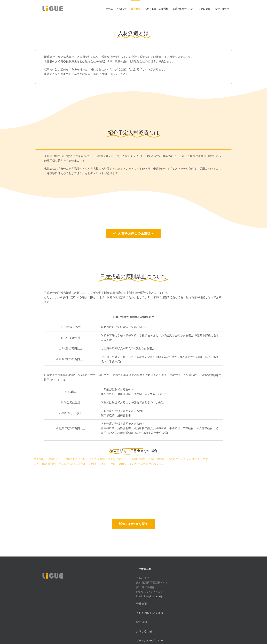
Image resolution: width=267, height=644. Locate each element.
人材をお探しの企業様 (150, 613)
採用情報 (142, 622)
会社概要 (142, 604)
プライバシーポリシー (150, 641)
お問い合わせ (144, 631)
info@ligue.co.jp (154, 596)
